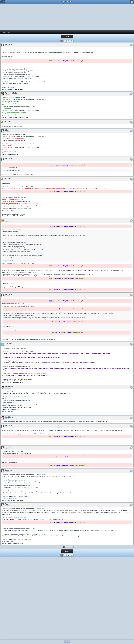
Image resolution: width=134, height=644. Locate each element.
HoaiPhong (9, 387)
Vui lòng (51, 165)
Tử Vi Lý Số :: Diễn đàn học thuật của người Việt (67, 2)
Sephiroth (8, 470)
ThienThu (8, 344)
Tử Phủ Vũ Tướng (11, 93)
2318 (7, 130)
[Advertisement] (67, 17)
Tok (6, 504)
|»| (72, 41)
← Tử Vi (3, 2)
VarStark (8, 122)
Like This (131, 45)
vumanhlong (9, 220)
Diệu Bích (8, 44)
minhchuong (9, 447)
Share (62, 547)
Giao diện (67, 641)
